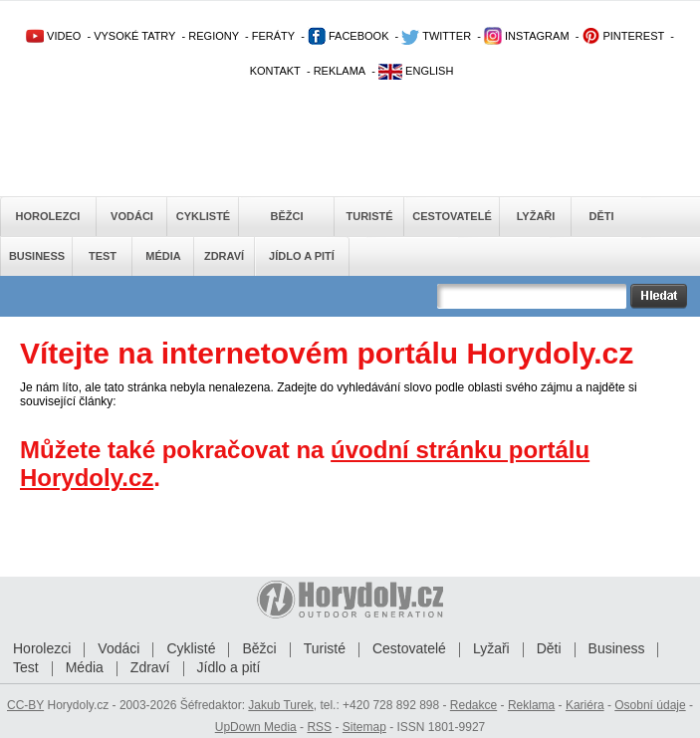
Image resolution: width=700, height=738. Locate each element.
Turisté (369, 216)
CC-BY (25, 705)
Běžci (287, 216)
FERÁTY (273, 36)
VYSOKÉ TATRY (134, 36)
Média (163, 256)
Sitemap (364, 727)
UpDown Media (256, 727)
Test (103, 256)
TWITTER (436, 36)
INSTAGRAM (527, 36)
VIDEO (53, 36)
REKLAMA (340, 71)
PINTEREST (623, 36)
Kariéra (585, 705)
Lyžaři (536, 216)
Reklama (531, 705)
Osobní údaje (650, 705)
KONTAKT (275, 71)
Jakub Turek (280, 705)
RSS (319, 727)
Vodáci (132, 216)
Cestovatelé (452, 216)
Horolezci (48, 216)
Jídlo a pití (302, 256)
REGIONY (214, 36)
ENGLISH (416, 71)
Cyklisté (203, 216)
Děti (601, 216)
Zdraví (224, 256)
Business (37, 256)
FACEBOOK (349, 36)
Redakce (473, 705)
